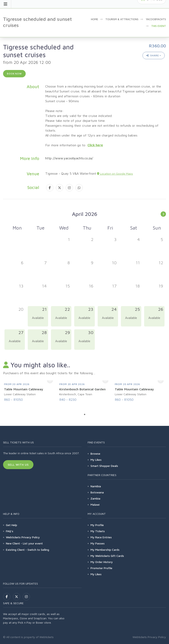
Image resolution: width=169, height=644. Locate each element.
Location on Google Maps (115, 174)
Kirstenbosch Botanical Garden (82, 389)
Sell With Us (18, 465)
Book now (14, 74)
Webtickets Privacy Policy (23, 537)
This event (159, 26)
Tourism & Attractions (122, 19)
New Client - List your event (24, 543)
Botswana (97, 492)
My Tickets (98, 531)
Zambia (95, 498)
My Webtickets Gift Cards (107, 556)
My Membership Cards (105, 550)
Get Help (12, 525)
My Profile (97, 525)
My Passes (98, 543)
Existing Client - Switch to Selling (28, 550)
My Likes (96, 460)
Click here (95, 145)
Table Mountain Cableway (24, 389)
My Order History (102, 562)
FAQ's (10, 531)
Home (94, 19)
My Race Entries (101, 537)
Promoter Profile (101, 568)
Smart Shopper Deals (104, 466)
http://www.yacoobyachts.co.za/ (69, 158)
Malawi (95, 505)
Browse (95, 454)
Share (153, 55)
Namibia (96, 486)
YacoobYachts (156, 19)
